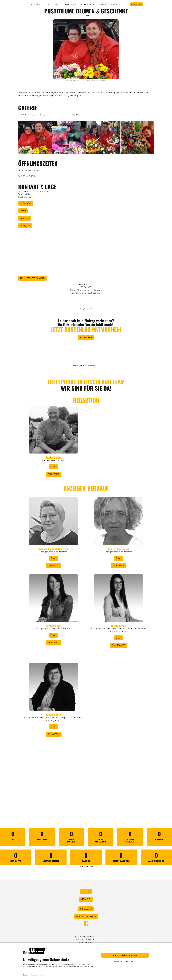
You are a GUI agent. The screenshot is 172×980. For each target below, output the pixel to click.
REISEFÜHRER (71, 4)
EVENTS (57, 4)
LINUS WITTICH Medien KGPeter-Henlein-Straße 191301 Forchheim (86, 940)
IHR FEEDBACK (86, 909)
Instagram (25, 225)
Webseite (25, 218)
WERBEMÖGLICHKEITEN (86, 916)
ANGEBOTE (116, 4)
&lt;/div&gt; (86, 590)
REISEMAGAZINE (88, 4)
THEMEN (103, 4)
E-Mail (23, 211)
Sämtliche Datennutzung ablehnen (125, 962)
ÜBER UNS (86, 892)
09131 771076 (26, 203)
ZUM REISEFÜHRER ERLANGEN (32, 278)
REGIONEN (35, 4)
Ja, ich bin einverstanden (125, 955)
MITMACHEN (137, 4)
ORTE (47, 4)
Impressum (38, 975)
